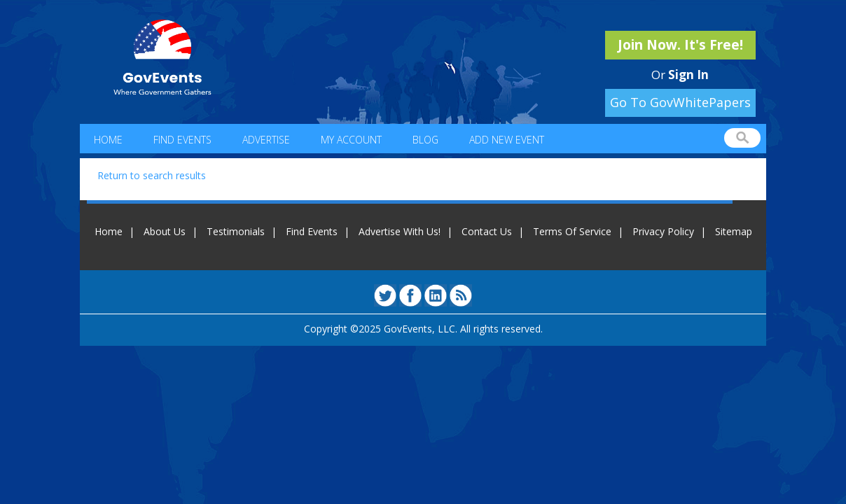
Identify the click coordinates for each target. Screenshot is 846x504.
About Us (165, 231)
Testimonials (236, 231)
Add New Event (507, 140)
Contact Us (487, 231)
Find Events (182, 140)
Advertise (266, 140)
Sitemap (734, 231)
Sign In (688, 75)
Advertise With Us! (400, 231)
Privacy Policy (663, 231)
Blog (425, 140)
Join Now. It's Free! (680, 45)
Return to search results (152, 175)
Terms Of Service (572, 231)
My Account (351, 140)
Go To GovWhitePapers (680, 102)
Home (108, 140)
